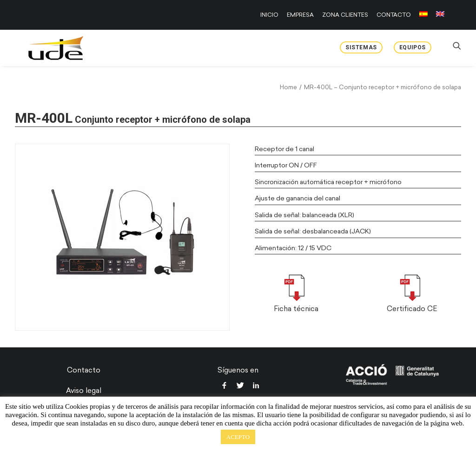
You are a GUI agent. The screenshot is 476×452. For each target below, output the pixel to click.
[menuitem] (271, 15)
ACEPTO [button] (238, 437)
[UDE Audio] (44, 48)
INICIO (269, 15)
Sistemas (361, 47)
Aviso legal (84, 391)
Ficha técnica (296, 309)
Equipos (413, 47)
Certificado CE (412, 309)
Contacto (84, 370)
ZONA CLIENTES (345, 15)
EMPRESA (300, 15)
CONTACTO (394, 15)
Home (288, 87)
